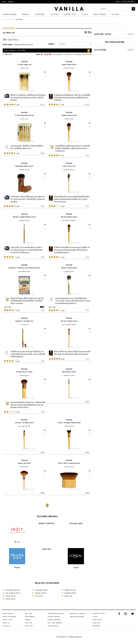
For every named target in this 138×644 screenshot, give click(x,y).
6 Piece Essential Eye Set (24, 115)
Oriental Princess (99, 613)
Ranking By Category (78, 613)
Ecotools (24, 62)
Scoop (85, 15)
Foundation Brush (69, 220)
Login (4, 2)
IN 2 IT (17, 542)
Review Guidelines (9, 617)
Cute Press (96, 623)
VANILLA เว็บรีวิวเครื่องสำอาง (125, 2)
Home (5, 19)
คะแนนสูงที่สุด (58, 54)
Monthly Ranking (54, 617)
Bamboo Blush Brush (69, 268)
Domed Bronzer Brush (24, 372)
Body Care (29, 626)
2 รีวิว (43, 257)
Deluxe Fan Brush (24, 463)
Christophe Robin (76, 523)
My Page (115, 15)
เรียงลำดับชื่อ (87, 54)
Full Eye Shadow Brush (69, 321)
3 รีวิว (87, 206)
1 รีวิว (43, 310)
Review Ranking (10, 15)
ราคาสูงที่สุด (77, 54)
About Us (6, 623)
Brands (26, 15)
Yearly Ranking (53, 626)
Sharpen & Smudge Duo (24, 321)
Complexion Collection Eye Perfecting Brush (24, 268)
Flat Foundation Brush (69, 217)
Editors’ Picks (70, 15)
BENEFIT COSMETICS (47, 523)
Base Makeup (30, 617)
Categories (40, 15)
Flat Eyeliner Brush (69, 372)
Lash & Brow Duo (69, 166)
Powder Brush (69, 68)
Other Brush (24, 375)
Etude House (97, 620)
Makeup (28, 620)
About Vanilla (8, 613)
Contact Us (7, 626)
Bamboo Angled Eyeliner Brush (24, 217)
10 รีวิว (42, 105)
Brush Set (24, 68)
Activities (54, 15)
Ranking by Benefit (77, 617)
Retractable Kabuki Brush (24, 166)
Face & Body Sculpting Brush (69, 463)
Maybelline (96, 626)
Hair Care (29, 623)
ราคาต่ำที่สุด (68, 54)
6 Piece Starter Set (24, 65)
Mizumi (17, 568)
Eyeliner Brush (24, 220)
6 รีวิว (87, 155)
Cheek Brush (69, 119)
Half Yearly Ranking (55, 623)
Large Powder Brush (69, 65)
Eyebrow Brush (69, 170)
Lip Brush (24, 325)
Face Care (29, 613)
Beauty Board (100, 15)
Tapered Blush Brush (69, 115)
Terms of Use (7, 620)
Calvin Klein (46, 549)
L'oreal (76, 568)
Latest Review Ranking (56, 613)
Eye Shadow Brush (69, 325)
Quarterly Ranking (54, 620)
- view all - (130, 34)
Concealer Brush (24, 271)
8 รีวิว (42, 153)
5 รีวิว (43, 206)
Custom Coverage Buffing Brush (69, 423)
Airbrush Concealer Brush (24, 423)
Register (11, 2)
